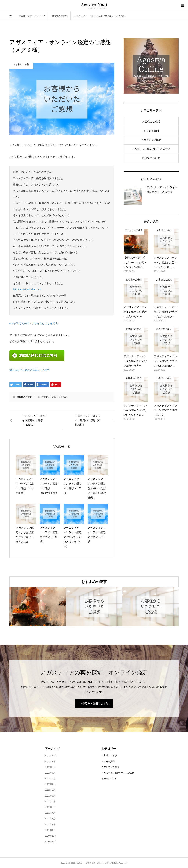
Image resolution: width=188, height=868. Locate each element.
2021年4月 (50, 813)
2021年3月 (50, 819)
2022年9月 (50, 761)
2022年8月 (50, 767)
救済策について (151, 158)
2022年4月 (50, 784)
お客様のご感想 (24, 397)
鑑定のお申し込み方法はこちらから (30, 370)
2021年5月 (50, 807)
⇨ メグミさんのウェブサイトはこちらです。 (35, 323)
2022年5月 (50, 779)
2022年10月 (51, 756)
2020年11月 (51, 842)
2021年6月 (50, 801)
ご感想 (45, 397)
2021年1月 (50, 830)
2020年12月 (51, 836)
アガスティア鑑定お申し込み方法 (151, 149)
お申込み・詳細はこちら (94, 703)
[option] (38, 607)
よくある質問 (151, 131)
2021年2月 (50, 824)
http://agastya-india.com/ (27, 289)
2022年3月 (50, 790)
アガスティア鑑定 (58, 397)
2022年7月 (50, 773)
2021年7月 (50, 796)
